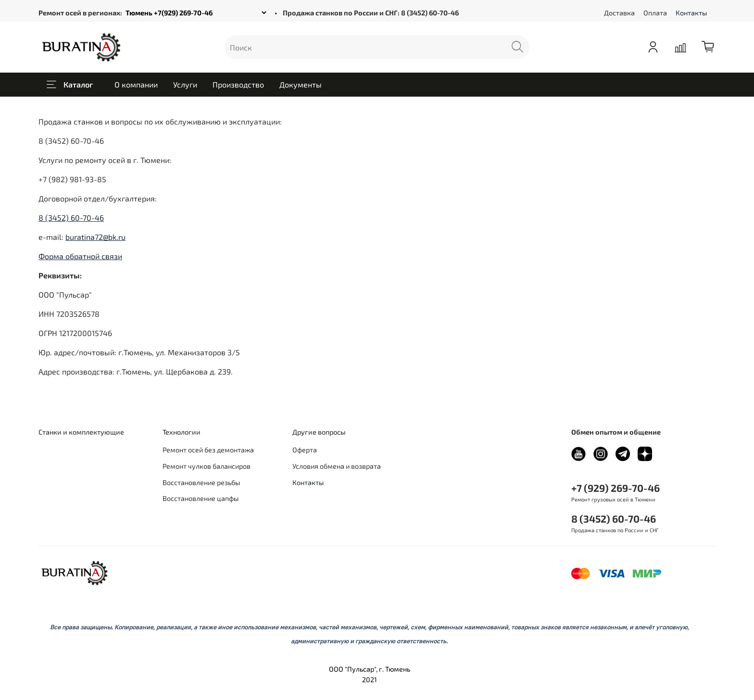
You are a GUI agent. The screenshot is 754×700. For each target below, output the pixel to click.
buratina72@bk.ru (95, 237)
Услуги (185, 84)
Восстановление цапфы (201, 498)
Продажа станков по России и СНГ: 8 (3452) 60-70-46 (371, 13)
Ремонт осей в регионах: (80, 13)
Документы (301, 84)
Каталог (70, 85)
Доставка (619, 13)
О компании (136, 84)
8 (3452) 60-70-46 (71, 218)
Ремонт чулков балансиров (207, 466)
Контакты (691, 13)
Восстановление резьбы (201, 482)
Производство (238, 84)
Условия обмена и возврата (337, 466)
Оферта (305, 450)
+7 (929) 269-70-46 (616, 488)
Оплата (655, 13)
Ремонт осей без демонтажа (208, 450)
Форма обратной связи (80, 256)
